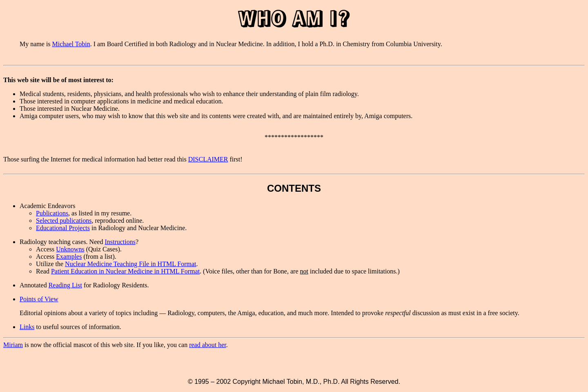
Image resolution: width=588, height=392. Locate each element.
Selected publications (64, 221)
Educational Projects (63, 228)
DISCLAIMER (208, 159)
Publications (52, 213)
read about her (208, 345)
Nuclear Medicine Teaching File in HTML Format (130, 264)
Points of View (39, 299)
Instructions (120, 242)
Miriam (13, 345)
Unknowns (70, 249)
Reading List (65, 285)
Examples (69, 256)
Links (27, 327)
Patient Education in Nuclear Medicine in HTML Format (125, 271)
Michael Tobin (71, 44)
